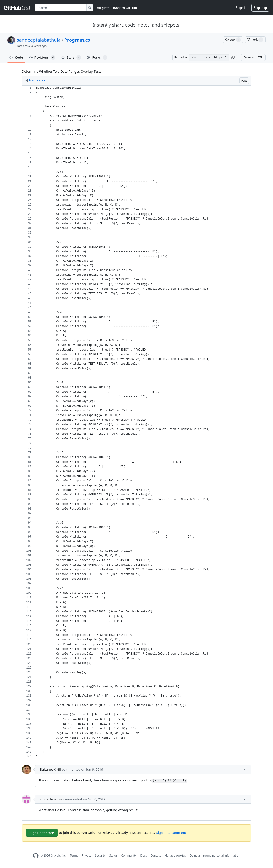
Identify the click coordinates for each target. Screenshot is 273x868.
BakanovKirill (50, 769)
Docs (144, 855)
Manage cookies (175, 855)
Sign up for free (42, 833)
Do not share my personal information (215, 855)
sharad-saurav (51, 799)
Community (129, 855)
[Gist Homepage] (17, 8)
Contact (156, 855)
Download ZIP (253, 57)
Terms (74, 855)
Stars (71, 58)
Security (100, 855)
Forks (97, 58)
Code (16, 57)
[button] (233, 58)
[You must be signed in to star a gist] (233, 40)
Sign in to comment (171, 833)
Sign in (242, 8)
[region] (136, 422)
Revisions (42, 58)
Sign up (260, 8)
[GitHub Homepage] (36, 856)
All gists (103, 8)
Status (113, 855)
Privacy (87, 855)
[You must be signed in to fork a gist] (255, 40)
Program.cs (77, 40)
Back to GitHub (125, 8)
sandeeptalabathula (39, 40)
